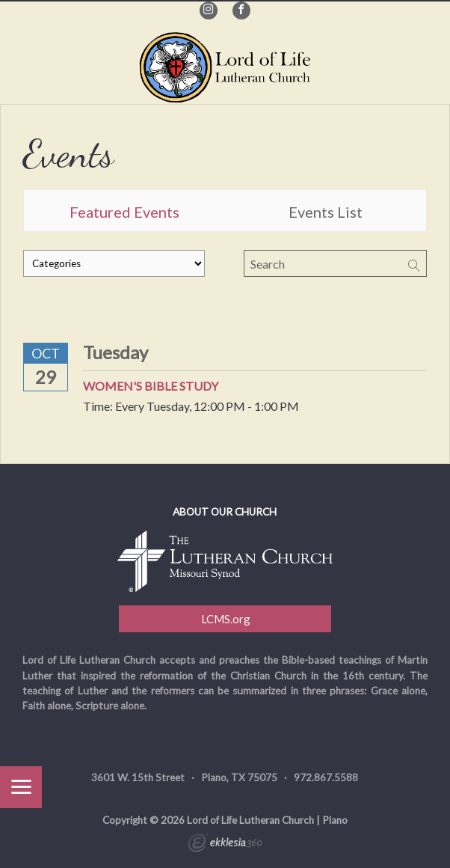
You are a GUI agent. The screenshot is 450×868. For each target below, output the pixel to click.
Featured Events (124, 212)
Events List (326, 212)
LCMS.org (225, 619)
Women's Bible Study (151, 386)
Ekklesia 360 (225, 845)
